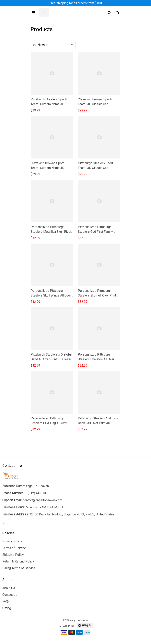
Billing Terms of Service (19, 568)
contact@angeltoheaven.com (42, 500)
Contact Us (10, 595)
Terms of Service (14, 548)
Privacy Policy (12, 541)
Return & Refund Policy (18, 561)
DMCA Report (66, 626)
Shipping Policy (13, 555)
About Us (9, 588)
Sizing (7, 608)
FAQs (6, 601)
